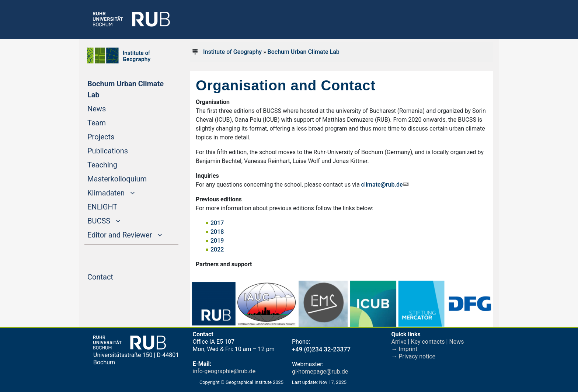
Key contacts (428, 342)
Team (111, 122)
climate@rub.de (382, 185)
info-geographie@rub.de (224, 371)
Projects (115, 136)
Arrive (399, 342)
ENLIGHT (116, 206)
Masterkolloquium (131, 178)
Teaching (116, 164)
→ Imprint (405, 349)
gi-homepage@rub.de (320, 372)
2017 (217, 223)
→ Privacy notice (414, 356)
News (111, 108)
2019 (217, 241)
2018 (217, 232)
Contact (114, 276)
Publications (122, 150)
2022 (217, 249)
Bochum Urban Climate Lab (126, 89)
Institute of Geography (232, 52)
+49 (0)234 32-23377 (321, 349)
